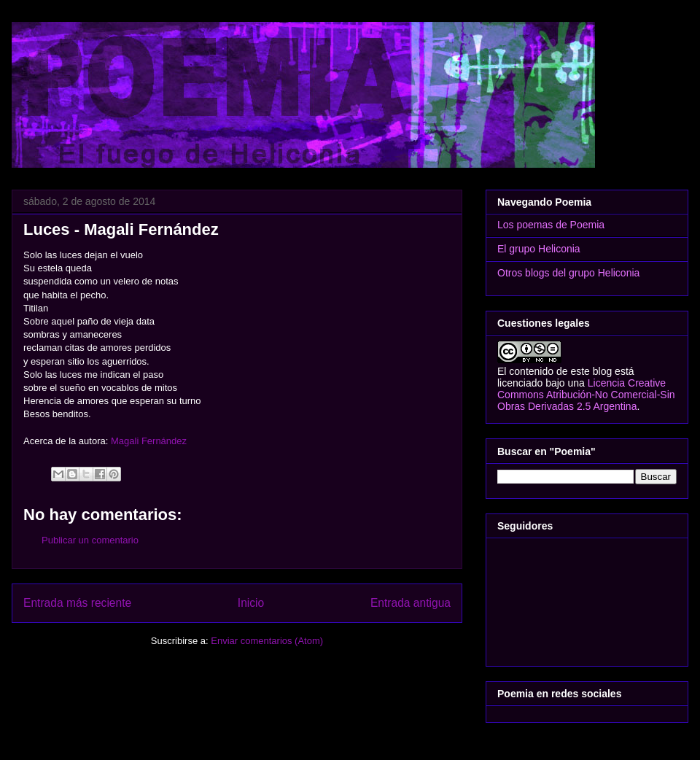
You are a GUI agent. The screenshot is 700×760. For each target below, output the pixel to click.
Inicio (251, 603)
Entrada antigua (411, 603)
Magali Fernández (149, 441)
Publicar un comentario (90, 540)
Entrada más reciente (77, 603)
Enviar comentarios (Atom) (267, 641)
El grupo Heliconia (539, 249)
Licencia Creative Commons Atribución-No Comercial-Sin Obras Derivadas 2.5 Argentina (586, 395)
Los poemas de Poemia (551, 225)
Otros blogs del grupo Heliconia (568, 273)
